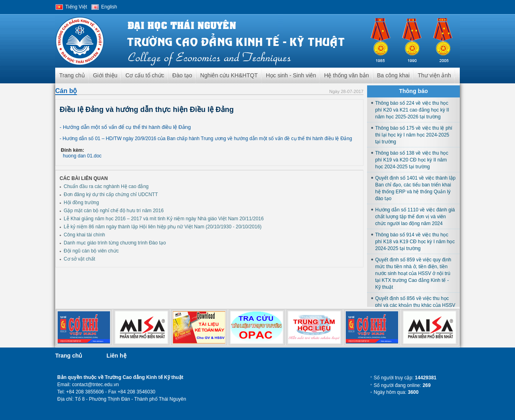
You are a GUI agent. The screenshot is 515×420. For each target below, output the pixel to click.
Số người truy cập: (405, 378)
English (109, 7)
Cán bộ (66, 91)
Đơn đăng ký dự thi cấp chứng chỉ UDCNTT (111, 194)
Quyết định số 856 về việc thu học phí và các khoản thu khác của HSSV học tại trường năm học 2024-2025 (415, 305)
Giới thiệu (105, 75)
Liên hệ (116, 356)
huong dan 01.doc (82, 156)
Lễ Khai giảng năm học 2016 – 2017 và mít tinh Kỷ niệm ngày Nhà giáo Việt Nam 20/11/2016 (164, 219)
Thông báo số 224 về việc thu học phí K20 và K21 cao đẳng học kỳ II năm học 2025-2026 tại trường (412, 110)
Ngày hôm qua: (396, 392)
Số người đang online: (402, 385)
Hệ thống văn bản (346, 75)
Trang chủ (72, 75)
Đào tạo (182, 75)
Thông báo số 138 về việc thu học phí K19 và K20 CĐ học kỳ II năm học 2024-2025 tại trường (412, 160)
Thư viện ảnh (434, 75)
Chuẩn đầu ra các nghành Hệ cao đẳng (106, 186)
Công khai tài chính (84, 235)
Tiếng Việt (76, 7)
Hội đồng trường (81, 203)
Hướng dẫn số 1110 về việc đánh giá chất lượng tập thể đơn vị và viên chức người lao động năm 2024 (415, 217)
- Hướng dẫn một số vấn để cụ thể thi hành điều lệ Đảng (125, 127)
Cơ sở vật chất (79, 259)
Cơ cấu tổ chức (145, 75)
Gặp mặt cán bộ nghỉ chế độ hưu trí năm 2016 (114, 211)
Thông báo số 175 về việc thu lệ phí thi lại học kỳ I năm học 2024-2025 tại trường (414, 135)
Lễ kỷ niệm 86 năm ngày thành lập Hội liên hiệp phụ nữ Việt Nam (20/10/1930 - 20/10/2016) (163, 227)
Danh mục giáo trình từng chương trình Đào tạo (115, 243)
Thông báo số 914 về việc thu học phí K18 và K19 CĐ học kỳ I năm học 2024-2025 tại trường (415, 242)
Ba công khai (394, 75)
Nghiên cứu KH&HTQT (229, 75)
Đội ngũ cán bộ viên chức (91, 251)
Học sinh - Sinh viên (291, 75)
